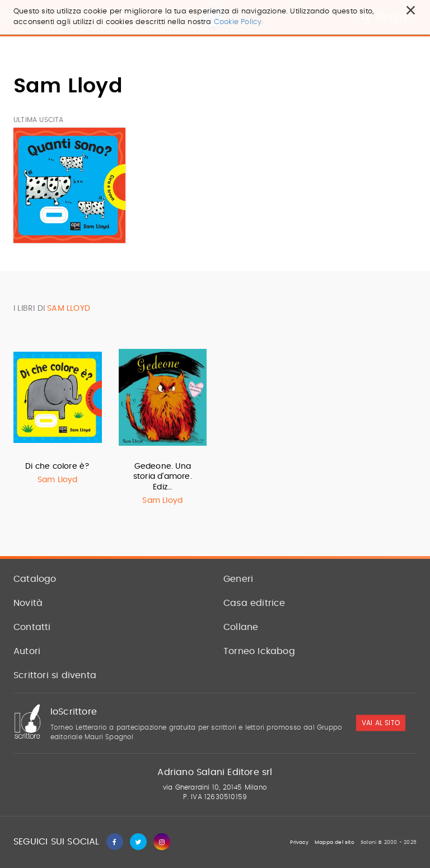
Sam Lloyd (58, 480)
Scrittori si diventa (55, 675)
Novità (28, 603)
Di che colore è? (57, 466)
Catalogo (35, 579)
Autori (27, 651)
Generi (238, 579)
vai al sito (381, 723)
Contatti (32, 627)
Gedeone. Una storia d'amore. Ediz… (163, 477)
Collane (241, 627)
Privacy (299, 843)
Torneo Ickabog (259, 651)
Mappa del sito (335, 843)
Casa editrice (254, 603)
